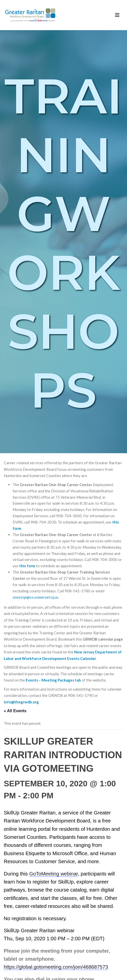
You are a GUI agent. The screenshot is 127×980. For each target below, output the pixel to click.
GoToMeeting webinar (53, 874)
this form (27, 566)
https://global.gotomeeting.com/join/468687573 (56, 967)
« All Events (15, 711)
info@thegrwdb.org (21, 702)
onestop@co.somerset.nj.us (35, 597)
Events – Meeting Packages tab (53, 680)
